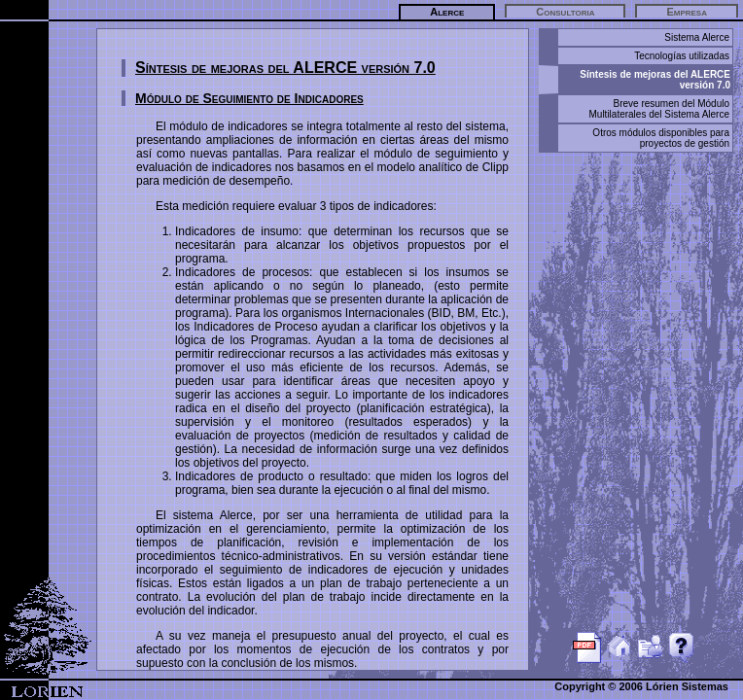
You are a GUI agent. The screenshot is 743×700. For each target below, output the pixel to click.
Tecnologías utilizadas (682, 56)
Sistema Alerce (697, 37)
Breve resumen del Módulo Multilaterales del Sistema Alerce (659, 109)
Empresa (687, 12)
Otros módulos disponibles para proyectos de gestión (661, 138)
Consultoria (565, 12)
